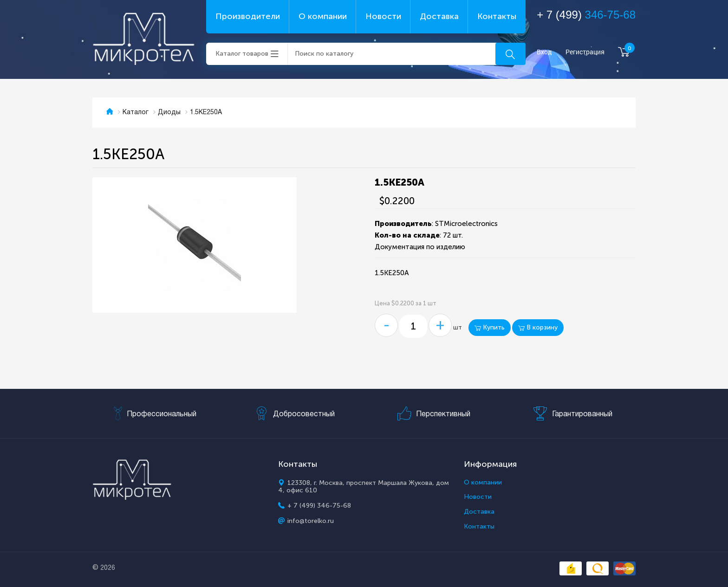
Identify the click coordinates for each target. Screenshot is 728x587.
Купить (490, 327)
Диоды (169, 113)
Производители (248, 16)
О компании (323, 16)
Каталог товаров (242, 54)
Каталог (136, 113)
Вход (544, 52)
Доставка (439, 16)
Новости (383, 16)
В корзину (538, 327)
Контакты (497, 16)
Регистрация (585, 52)
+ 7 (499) (586, 15)
